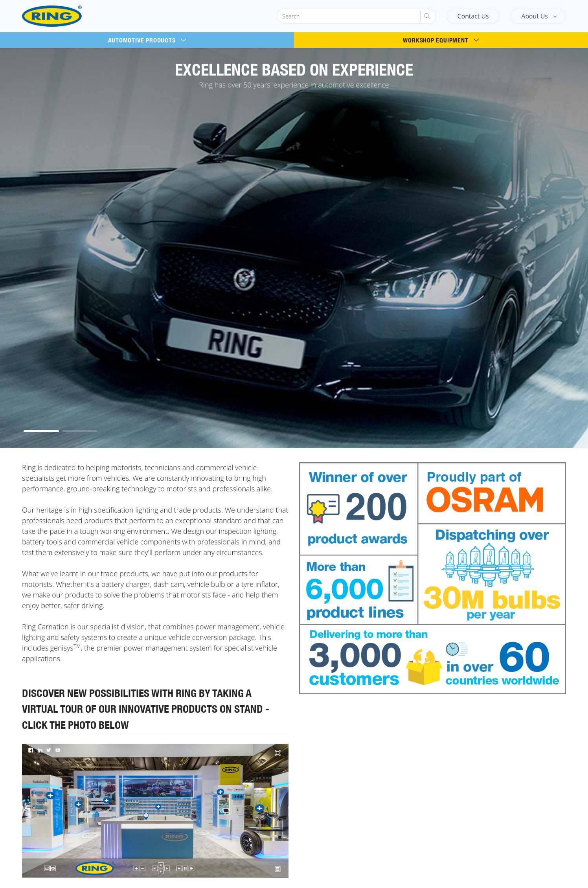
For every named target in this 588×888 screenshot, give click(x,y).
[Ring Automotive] (71, 16)
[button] (41, 431)
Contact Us (473, 16)
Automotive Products (147, 40)
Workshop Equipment (441, 40)
